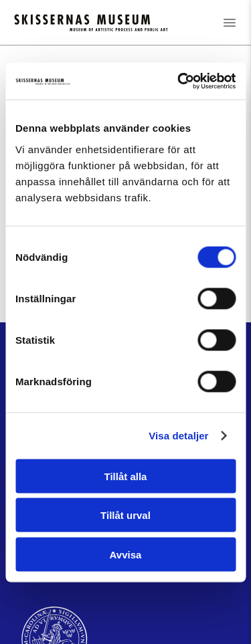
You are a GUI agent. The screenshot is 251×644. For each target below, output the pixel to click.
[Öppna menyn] (230, 22)
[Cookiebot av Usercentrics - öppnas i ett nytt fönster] (179, 81)
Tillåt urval (125, 515)
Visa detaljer (178, 436)
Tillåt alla (126, 476)
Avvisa (126, 554)
